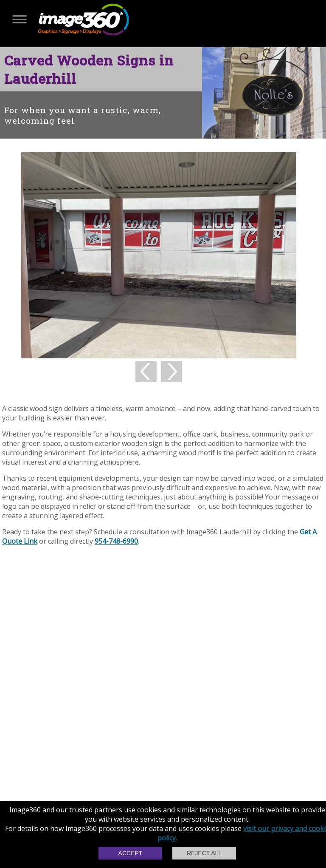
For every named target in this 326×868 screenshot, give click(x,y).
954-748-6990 (116, 541)
